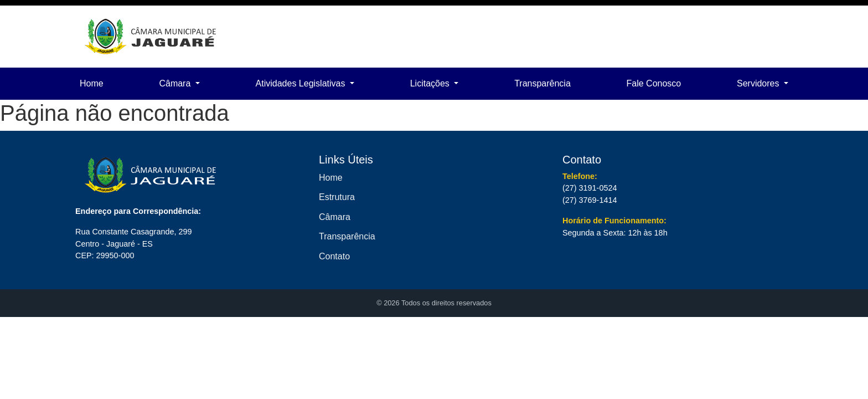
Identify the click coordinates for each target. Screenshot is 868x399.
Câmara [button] (176, 83)
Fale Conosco (654, 83)
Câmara (335, 217)
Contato (334, 256)
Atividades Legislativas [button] (302, 83)
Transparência (542, 83)
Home (92, 83)
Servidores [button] (759, 83)
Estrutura (337, 197)
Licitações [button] (431, 83)
